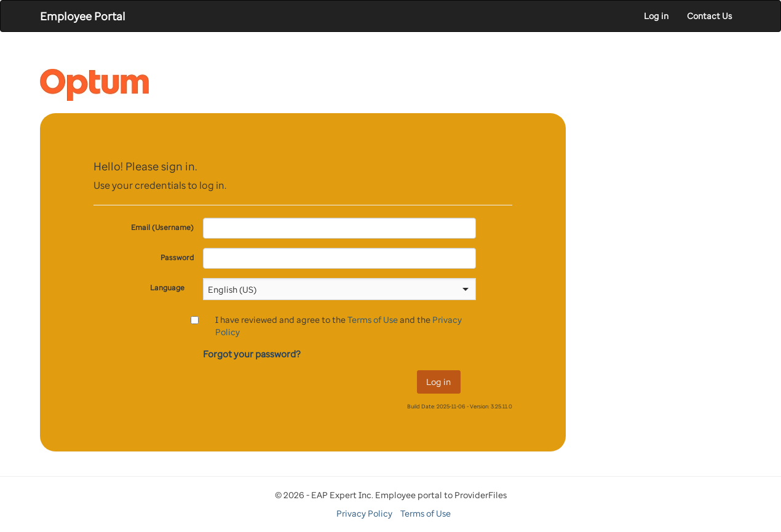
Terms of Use (373, 320)
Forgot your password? (252, 354)
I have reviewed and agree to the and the (339, 326)
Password (177, 257)
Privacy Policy (364, 513)
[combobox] (331, 289)
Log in (656, 16)
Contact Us (709, 16)
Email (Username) (162, 227)
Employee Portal (83, 16)
